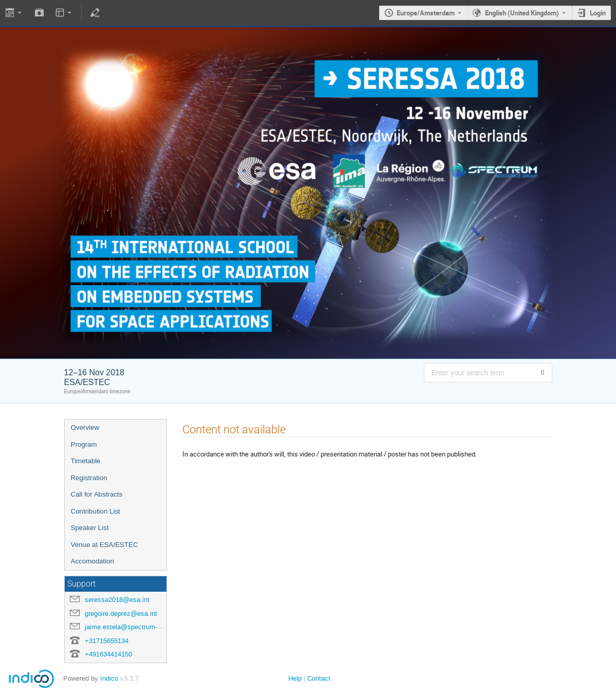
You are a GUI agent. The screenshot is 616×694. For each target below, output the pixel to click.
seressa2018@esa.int (117, 600)
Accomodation (92, 561)
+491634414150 (108, 654)
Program (84, 444)
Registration (89, 478)
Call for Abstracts (97, 494)
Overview (85, 427)
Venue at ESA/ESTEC (105, 545)
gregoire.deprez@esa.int (121, 614)
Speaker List (90, 528)
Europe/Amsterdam (426, 13)
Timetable (86, 461)
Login (598, 13)
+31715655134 (107, 641)
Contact (319, 678)
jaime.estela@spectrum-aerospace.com (144, 627)
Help (295, 678)
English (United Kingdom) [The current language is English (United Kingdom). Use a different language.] (522, 13)
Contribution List (96, 511)
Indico (109, 678)
